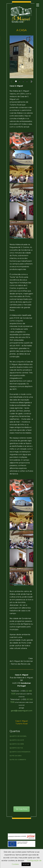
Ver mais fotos (22, 809)
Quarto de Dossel (18, 736)
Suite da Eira (16, 756)
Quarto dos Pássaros (20, 752)
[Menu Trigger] (38, 5)
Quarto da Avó (17, 740)
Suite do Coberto (18, 760)
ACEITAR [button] (26, 864)
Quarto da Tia (16, 748)
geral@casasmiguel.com (22, 711)
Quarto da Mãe (17, 744)
